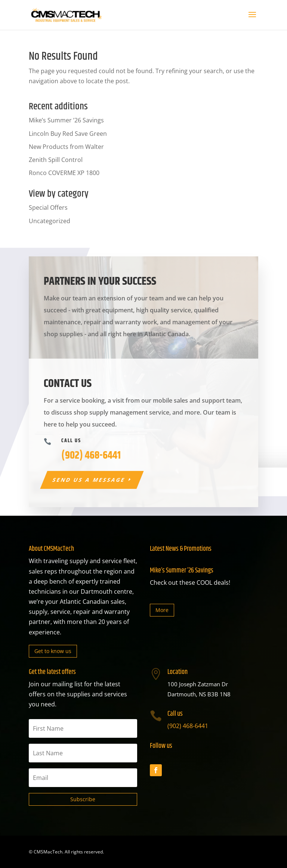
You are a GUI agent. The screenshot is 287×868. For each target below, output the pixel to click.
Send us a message (89, 480)
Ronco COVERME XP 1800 (64, 173)
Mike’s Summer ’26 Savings (66, 120)
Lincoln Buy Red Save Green (68, 134)
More (162, 610)
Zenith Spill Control (56, 160)
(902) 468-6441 (188, 726)
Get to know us (53, 651)
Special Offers (48, 207)
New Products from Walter (66, 147)
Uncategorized (50, 221)
